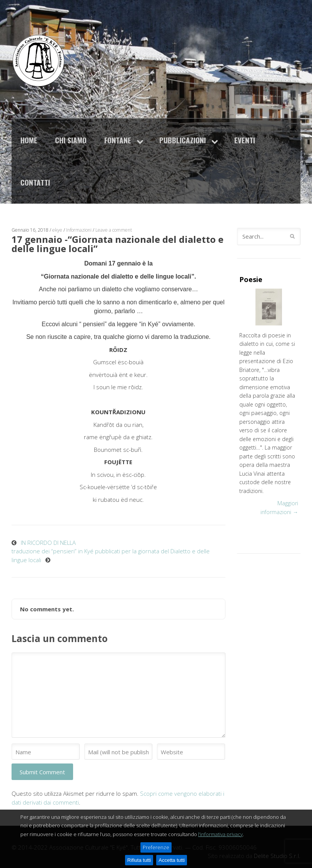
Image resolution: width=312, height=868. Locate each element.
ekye (57, 230)
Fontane (118, 140)
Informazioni (79, 230)
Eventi (245, 140)
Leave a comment (114, 230)
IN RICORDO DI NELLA (48, 543)
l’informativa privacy (220, 852)
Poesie (251, 279)
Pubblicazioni (183, 140)
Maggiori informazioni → (279, 508)
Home (29, 140)
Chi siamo (71, 140)
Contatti (35, 182)
